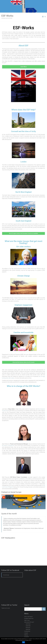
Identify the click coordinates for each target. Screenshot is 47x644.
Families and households (23, 333)
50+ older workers (23, 247)
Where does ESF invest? (29, 622)
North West (28, 624)
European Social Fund (29, 618)
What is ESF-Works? (28, 617)
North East (28, 628)
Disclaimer (27, 637)
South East (28, 629)
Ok (23, 642)
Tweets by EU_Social (6, 608)
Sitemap (26, 635)
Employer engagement (23, 305)
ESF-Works (7, 16)
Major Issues (27, 620)
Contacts (26, 633)
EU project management (8, 446)
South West (28, 626)
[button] (23, 67)
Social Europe (6, 575)
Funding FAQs (27, 631)
